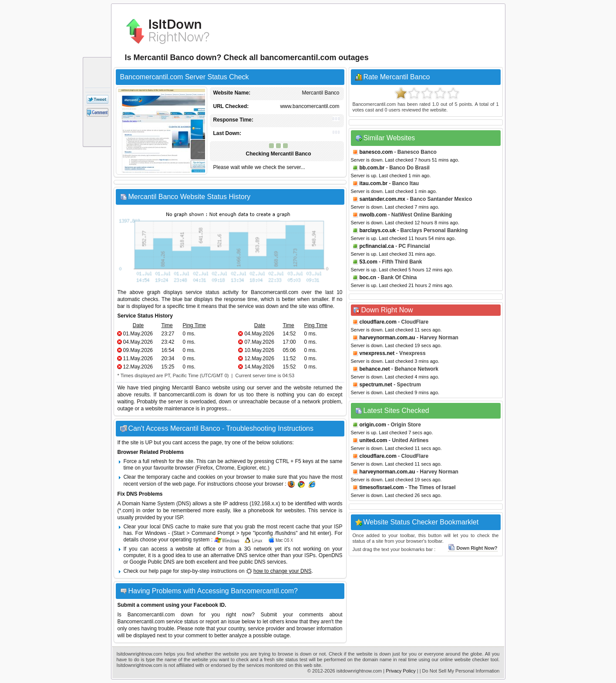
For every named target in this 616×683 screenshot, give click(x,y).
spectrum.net (376, 385)
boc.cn (368, 277)
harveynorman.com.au (387, 338)
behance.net (375, 369)
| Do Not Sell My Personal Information (460, 671)
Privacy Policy (401, 671)
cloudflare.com (378, 322)
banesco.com (376, 152)
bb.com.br (372, 168)
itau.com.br (374, 183)
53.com (369, 262)
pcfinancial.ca (377, 246)
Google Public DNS (152, 562)
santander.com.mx (382, 199)
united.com (374, 440)
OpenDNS (331, 555)
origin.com (373, 425)
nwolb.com (373, 215)
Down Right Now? (473, 548)
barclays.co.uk (378, 230)
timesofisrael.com (382, 487)
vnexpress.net (377, 353)
